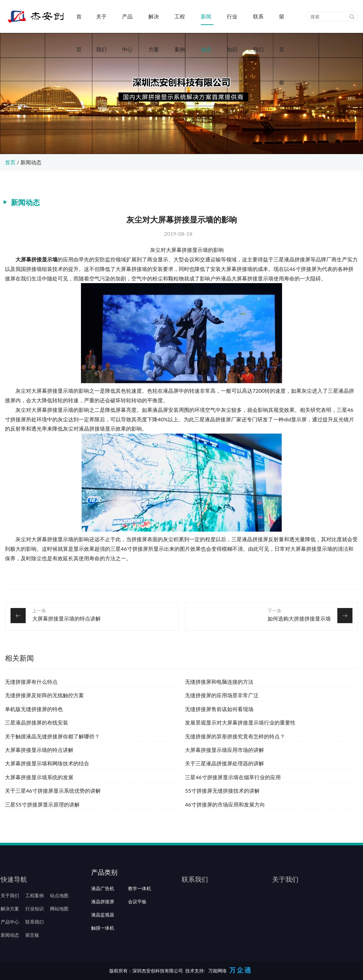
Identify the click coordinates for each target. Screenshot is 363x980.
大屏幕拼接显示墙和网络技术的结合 (47, 763)
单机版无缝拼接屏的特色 (34, 709)
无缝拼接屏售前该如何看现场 (219, 709)
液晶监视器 (103, 934)
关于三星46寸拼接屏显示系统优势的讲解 (53, 791)
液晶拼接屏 (103, 921)
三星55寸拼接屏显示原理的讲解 (42, 804)
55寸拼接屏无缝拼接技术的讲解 (222, 791)
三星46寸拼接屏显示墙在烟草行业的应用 (233, 777)
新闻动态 (206, 23)
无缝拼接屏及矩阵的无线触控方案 (44, 695)
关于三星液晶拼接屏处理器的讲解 (224, 763)
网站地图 (59, 921)
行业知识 (232, 23)
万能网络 (218, 971)
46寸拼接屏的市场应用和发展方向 (225, 804)
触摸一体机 (103, 947)
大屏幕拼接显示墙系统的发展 (39, 777)
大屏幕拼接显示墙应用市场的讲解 (224, 750)
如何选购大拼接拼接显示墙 (299, 618)
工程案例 (180, 23)
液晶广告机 (103, 908)
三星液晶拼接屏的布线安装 (37, 722)
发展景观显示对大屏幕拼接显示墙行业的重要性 (240, 722)
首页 (79, 23)
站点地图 (59, 908)
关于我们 (101, 23)
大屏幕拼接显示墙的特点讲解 (66, 618)
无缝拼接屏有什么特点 (31, 682)
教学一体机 (140, 908)
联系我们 (258, 23)
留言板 (282, 23)
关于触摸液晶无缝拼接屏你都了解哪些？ (52, 736)
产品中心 (127, 23)
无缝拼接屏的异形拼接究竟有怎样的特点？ (235, 736)
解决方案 (154, 23)
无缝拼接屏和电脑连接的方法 (219, 682)
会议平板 (137, 921)
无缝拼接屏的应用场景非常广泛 (222, 695)
